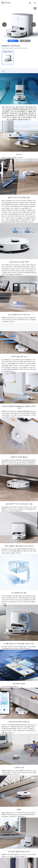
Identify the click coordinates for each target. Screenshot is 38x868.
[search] (30, 3)
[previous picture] (4, 25)
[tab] (3, 71)
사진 (13, 41)
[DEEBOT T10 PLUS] (8, 58)
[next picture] (34, 25)
